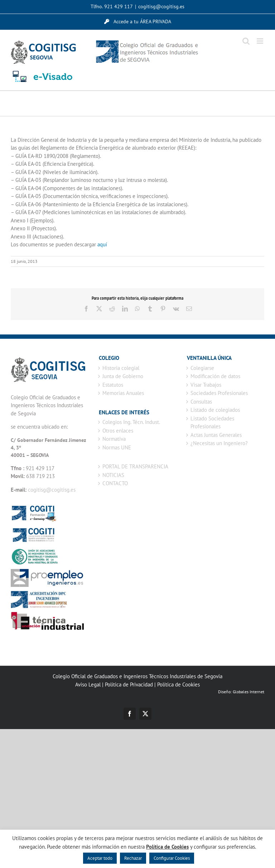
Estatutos (113, 385)
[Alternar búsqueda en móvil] (246, 41)
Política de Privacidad (129, 684)
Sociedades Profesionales (219, 393)
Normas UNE (117, 447)
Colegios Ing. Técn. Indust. (131, 422)
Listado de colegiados (215, 410)
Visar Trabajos (206, 385)
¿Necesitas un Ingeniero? (219, 443)
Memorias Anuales (123, 393)
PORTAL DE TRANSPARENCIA (135, 466)
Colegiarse (202, 368)
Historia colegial (121, 368)
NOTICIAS (113, 475)
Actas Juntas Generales (216, 435)
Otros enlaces (118, 431)
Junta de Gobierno (123, 376)
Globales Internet (249, 692)
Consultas (201, 402)
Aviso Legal (88, 684)
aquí (102, 244)
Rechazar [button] (133, 858)
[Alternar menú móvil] (260, 41)
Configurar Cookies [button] (172, 858)
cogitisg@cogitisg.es (161, 6)
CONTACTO (115, 483)
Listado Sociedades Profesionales (212, 423)
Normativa (114, 439)
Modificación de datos (215, 376)
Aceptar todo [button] (100, 858)
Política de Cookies (178, 684)
